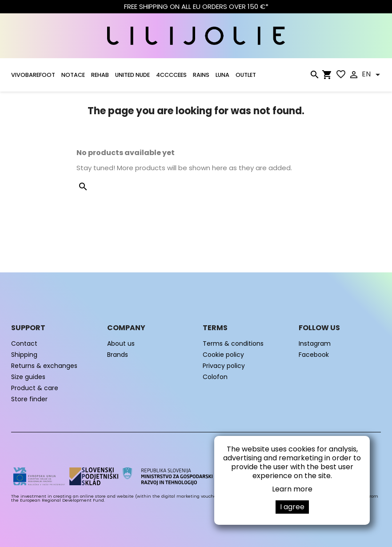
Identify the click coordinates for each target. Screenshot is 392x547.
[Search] (314, 76)
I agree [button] (292, 507)
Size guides (28, 377)
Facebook (314, 355)
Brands (118, 355)
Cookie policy (223, 355)
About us (121, 343)
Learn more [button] (292, 489)
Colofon (215, 377)
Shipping (24, 355)
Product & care (35, 388)
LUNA (222, 75)
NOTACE (73, 75)
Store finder (29, 399)
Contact (24, 343)
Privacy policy (224, 366)
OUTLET (246, 75)
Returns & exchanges (44, 366)
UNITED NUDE (132, 75)
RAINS (201, 75)
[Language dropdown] (372, 75)
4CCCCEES (171, 75)
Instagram (315, 343)
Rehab (100, 75)
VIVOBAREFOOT (33, 75)
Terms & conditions (233, 343)
